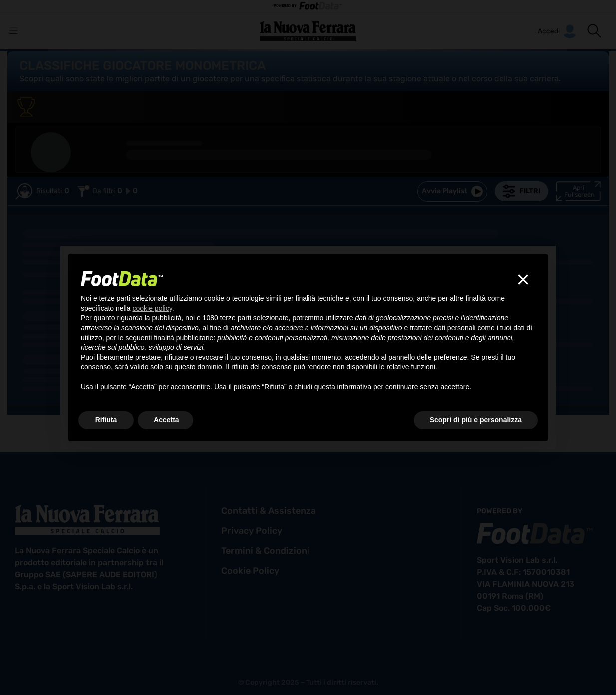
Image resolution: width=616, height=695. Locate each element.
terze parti (236, 318)
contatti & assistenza (269, 511)
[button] (594, 31)
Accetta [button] (166, 420)
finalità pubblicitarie (183, 338)
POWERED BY (308, 6)
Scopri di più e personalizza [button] (476, 420)
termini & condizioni (265, 551)
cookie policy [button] (153, 308)
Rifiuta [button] (106, 420)
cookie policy (250, 571)
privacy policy (252, 531)
